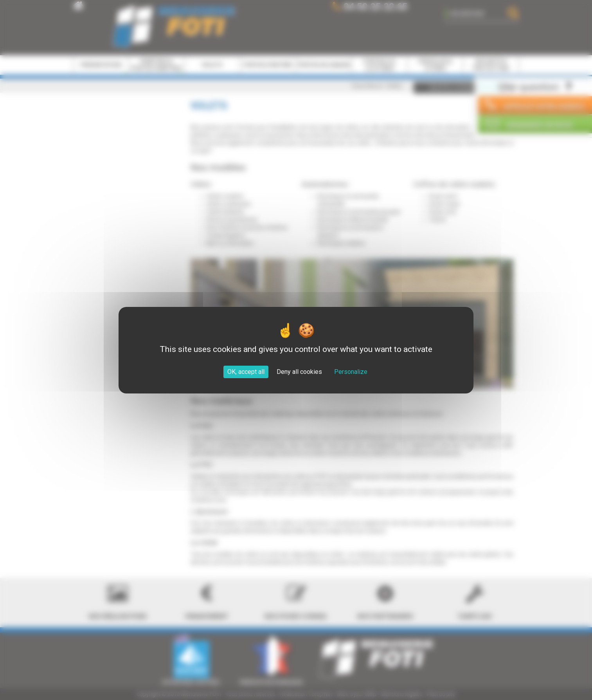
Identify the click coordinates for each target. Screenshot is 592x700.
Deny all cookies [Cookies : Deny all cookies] (299, 372)
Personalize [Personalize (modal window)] (351, 372)
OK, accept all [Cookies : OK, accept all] (246, 372)
